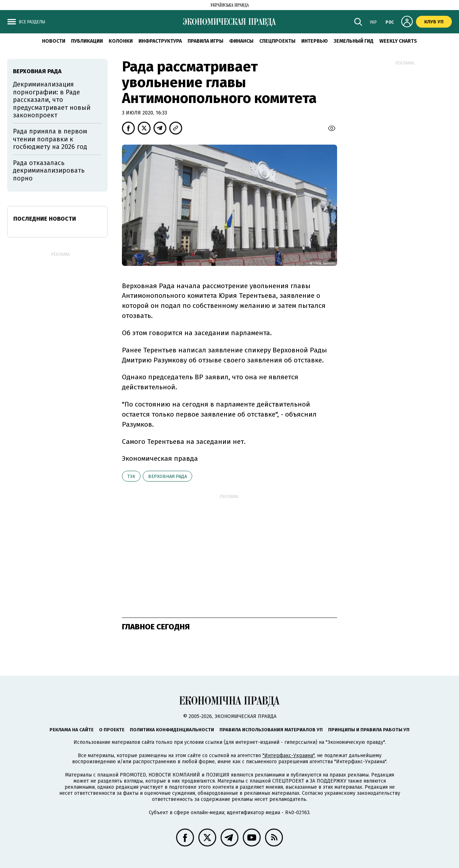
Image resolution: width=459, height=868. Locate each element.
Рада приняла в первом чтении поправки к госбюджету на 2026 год (50, 139)
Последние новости (45, 219)
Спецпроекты (277, 41)
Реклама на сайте (72, 730)
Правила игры (205, 41)
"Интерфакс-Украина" (288, 756)
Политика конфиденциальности (172, 730)
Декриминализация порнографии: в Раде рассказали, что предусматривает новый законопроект (52, 100)
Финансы (241, 41)
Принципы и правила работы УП (369, 730)
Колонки (121, 41)
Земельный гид (354, 41)
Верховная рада (167, 476)
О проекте (112, 730)
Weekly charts (398, 41)
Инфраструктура (160, 41)
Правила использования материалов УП (271, 730)
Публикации (87, 41)
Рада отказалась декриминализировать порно (49, 171)
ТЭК (131, 476)
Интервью (314, 41)
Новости (54, 41)
